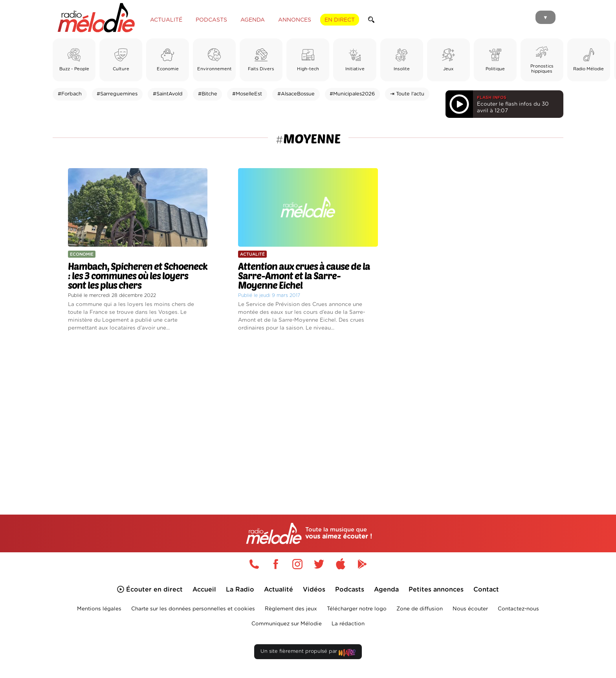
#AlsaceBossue (296, 94)
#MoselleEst (247, 94)
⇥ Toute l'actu (407, 94)
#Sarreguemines (117, 94)
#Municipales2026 (352, 94)
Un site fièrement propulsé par (308, 653)
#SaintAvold (168, 94)
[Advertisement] (308, 414)
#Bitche (208, 94)
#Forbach (70, 94)
